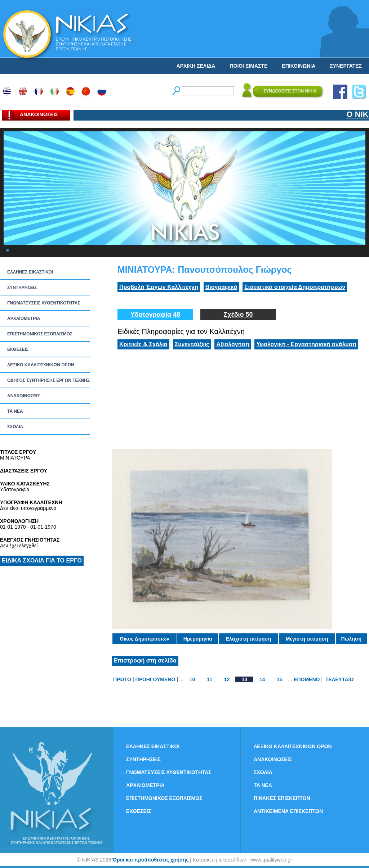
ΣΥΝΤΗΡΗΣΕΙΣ (22, 288)
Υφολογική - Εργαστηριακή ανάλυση (306, 344)
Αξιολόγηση (233, 344)
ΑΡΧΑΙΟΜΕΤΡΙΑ (24, 318)
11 (210, 679)
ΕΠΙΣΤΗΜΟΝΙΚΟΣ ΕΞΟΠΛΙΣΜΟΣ (40, 334)
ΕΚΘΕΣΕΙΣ (18, 349)
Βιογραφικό (221, 287)
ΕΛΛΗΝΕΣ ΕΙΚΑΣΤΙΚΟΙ (30, 272)
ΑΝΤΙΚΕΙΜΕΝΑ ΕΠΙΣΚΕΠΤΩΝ (288, 811)
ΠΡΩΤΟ (122, 679)
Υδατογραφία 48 (155, 315)
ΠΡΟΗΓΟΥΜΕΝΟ (155, 679)
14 (262, 679)
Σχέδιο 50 (238, 315)
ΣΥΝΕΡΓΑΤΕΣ (346, 66)
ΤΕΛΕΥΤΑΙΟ (339, 679)
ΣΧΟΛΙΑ (15, 427)
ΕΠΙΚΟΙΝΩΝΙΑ (299, 66)
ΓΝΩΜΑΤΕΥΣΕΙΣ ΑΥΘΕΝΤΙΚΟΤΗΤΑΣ (44, 303)
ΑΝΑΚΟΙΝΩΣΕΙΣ (24, 396)
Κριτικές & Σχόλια (143, 344)
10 (192, 679)
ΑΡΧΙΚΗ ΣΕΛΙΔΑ (196, 66)
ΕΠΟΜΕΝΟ (307, 679)
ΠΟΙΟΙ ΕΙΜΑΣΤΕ (248, 66)
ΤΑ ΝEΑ (15, 411)
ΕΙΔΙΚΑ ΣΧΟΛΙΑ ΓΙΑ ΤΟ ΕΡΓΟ (42, 560)
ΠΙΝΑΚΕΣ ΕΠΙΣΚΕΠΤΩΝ (282, 798)
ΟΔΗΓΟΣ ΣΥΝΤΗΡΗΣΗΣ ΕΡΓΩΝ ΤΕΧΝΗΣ (48, 380)
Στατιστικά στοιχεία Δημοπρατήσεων (295, 287)
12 (227, 679)
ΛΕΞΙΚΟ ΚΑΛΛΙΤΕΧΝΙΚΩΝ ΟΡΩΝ (41, 365)
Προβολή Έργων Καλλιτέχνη (159, 287)
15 (280, 679)
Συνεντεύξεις (192, 344)
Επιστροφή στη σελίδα (145, 661)
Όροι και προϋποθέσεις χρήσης (150, 860)
